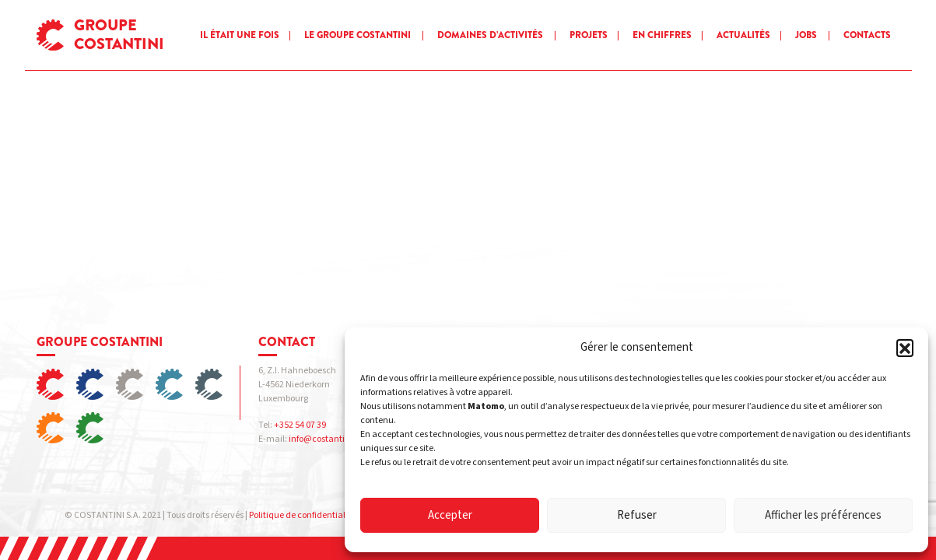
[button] (905, 348)
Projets (589, 35)
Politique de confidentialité (302, 515)
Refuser (637, 515)
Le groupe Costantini (358, 35)
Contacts (867, 35)
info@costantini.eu (327, 439)
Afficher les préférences (823, 515)
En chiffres (662, 35)
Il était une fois (240, 35)
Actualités (743, 35)
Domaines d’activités (490, 35)
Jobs (806, 35)
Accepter (450, 515)
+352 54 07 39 (300, 425)
